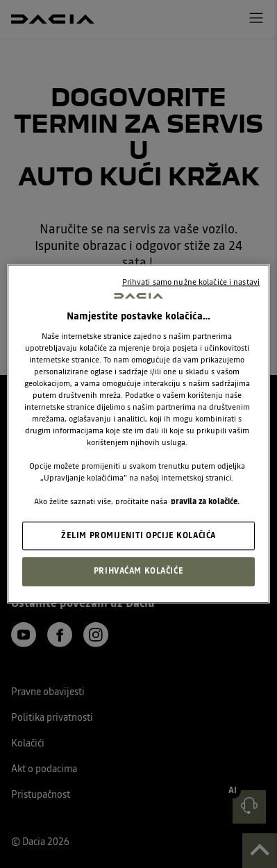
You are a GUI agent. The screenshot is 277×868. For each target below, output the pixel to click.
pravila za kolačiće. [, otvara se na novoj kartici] (205, 502)
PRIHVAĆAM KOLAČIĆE (138, 571)
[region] (138, 434)
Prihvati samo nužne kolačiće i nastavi (191, 282)
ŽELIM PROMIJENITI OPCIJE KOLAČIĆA (138, 535)
